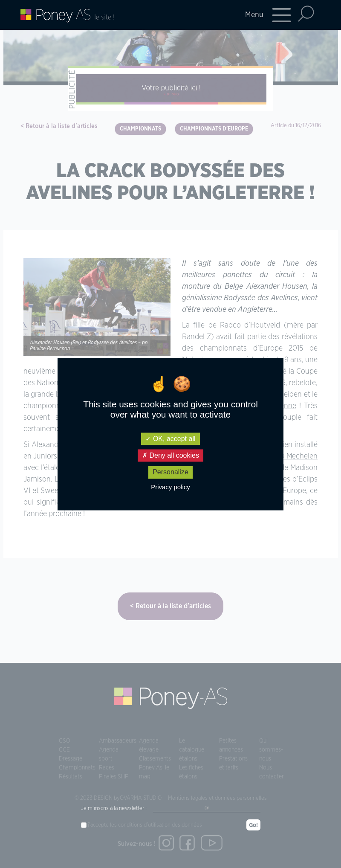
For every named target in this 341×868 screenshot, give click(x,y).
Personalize (170, 472)
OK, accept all (170, 439)
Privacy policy (170, 487)
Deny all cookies (170, 456)
